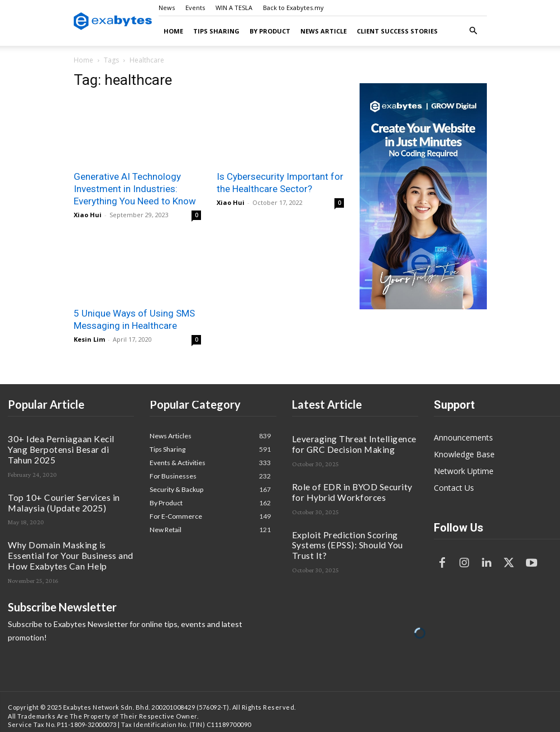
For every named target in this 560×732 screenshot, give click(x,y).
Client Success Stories (397, 31)
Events (195, 8)
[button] (473, 31)
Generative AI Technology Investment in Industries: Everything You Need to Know (135, 189)
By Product (270, 31)
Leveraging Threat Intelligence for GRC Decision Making (355, 441)
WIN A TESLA (234, 8)
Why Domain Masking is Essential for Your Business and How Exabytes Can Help (68, 532)
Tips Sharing (216, 31)
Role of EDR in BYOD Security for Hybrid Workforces (344, 484)
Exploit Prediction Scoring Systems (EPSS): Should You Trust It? (348, 527)
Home (173, 31)
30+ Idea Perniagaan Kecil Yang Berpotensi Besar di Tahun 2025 (60, 441)
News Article (324, 31)
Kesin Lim (89, 339)
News (167, 8)
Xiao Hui (88, 215)
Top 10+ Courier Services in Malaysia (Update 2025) (67, 484)
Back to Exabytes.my (293, 8)
